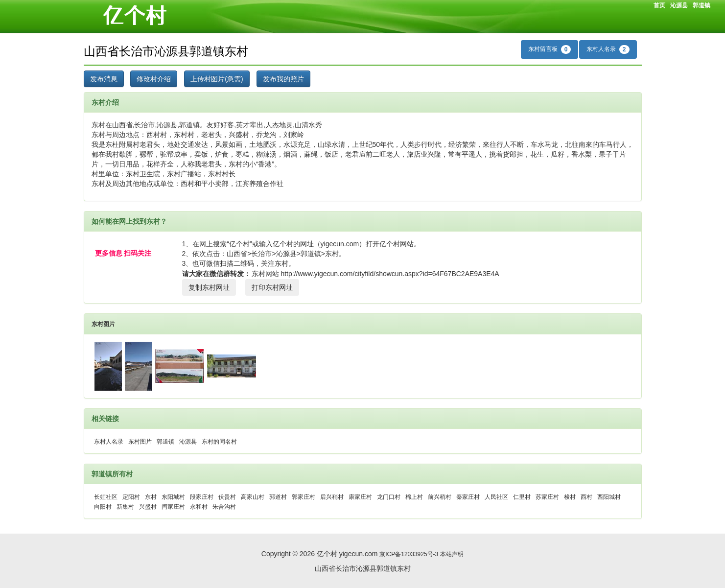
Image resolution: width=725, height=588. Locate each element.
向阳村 (103, 507)
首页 (659, 5)
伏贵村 (227, 497)
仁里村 (522, 497)
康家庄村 (360, 497)
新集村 (125, 507)
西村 (586, 497)
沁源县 (679, 5)
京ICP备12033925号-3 (409, 554)
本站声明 (452, 554)
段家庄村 (202, 497)
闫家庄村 (173, 507)
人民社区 (496, 497)
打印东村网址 (272, 287)
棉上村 (414, 497)
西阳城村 (609, 497)
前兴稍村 (440, 497)
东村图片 (103, 324)
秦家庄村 (468, 497)
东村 (151, 497)
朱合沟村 (224, 507)
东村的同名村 (219, 442)
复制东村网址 (209, 287)
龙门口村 (389, 497)
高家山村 (253, 497)
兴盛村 (148, 507)
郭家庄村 (304, 497)
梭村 (570, 497)
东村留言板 (550, 49)
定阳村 (131, 497)
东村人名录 (608, 49)
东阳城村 (173, 497)
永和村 (199, 507)
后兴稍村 (332, 497)
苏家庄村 (547, 497)
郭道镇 (702, 5)
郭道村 (278, 497)
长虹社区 (106, 497)
